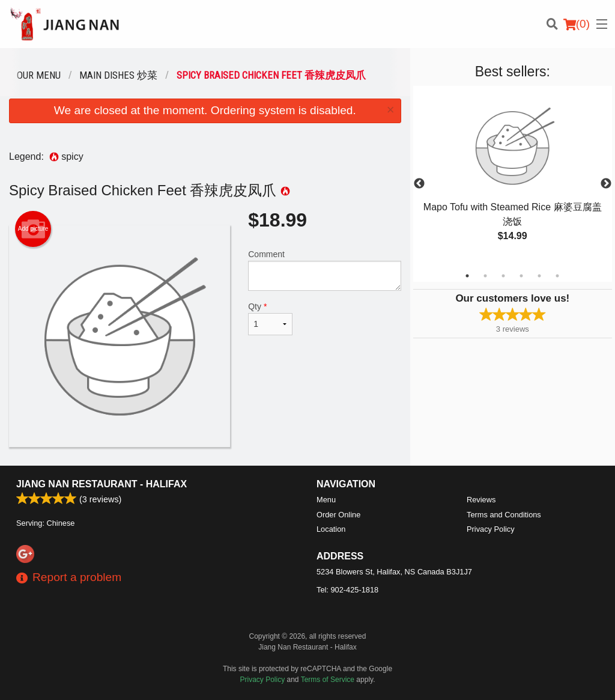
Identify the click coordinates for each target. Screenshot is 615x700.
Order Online (338, 515)
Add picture (33, 229)
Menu (326, 500)
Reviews (481, 500)
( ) (577, 24)
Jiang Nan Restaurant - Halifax (101, 484)
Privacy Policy (491, 529)
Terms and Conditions (504, 515)
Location (331, 529)
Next (606, 184)
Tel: (347, 590)
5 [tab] (539, 276)
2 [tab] (485, 276)
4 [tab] (521, 276)
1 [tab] (467, 276)
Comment (324, 270)
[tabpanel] (513, 177)
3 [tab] (503, 276)
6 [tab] (557, 276)
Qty (270, 318)
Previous (419, 184)
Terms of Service (328, 680)
